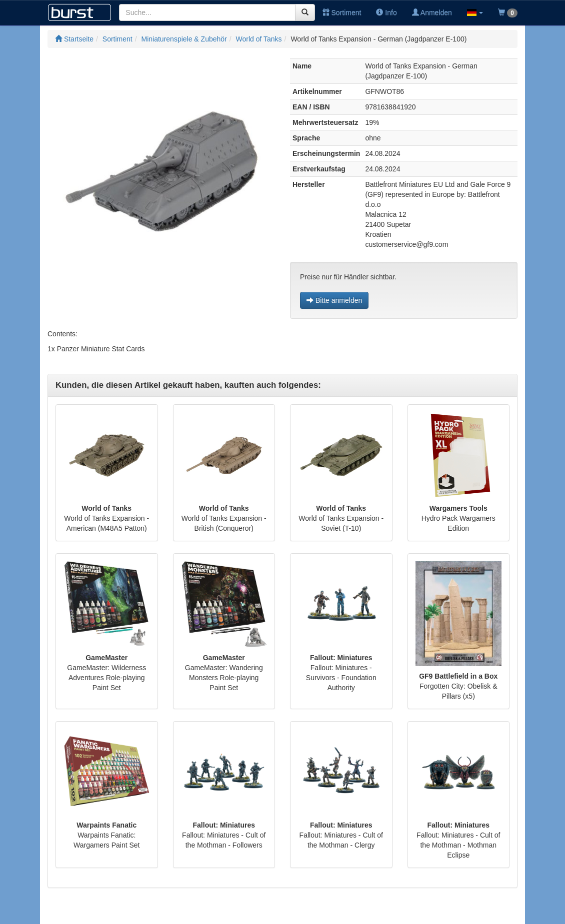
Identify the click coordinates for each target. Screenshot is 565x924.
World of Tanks (259, 39)
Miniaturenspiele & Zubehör (184, 39)
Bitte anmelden (334, 300)
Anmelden (432, 12)
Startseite (74, 39)
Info (386, 12)
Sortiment (342, 12)
